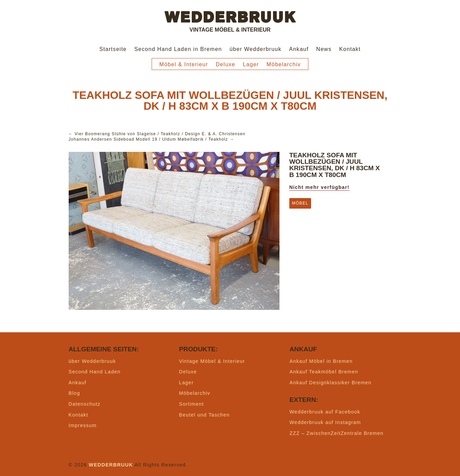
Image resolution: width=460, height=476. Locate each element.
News (324, 49)
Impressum (83, 425)
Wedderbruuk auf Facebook (325, 412)
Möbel (300, 203)
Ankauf (299, 49)
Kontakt (350, 49)
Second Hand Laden (95, 372)
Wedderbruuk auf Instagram (325, 422)
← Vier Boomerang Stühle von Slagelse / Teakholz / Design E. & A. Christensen (157, 134)
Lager (251, 64)
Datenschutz (85, 404)
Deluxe (226, 64)
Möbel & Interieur (184, 64)
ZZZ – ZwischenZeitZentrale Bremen (337, 433)
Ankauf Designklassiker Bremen (331, 383)
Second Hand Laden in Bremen (178, 49)
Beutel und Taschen (205, 415)
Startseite (113, 49)
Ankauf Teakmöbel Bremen (324, 372)
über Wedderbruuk (255, 49)
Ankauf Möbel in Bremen (321, 361)
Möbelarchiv (284, 64)
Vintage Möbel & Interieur (212, 361)
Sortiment (192, 404)
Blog (74, 393)
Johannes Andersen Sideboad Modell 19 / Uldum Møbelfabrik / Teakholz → (151, 139)
